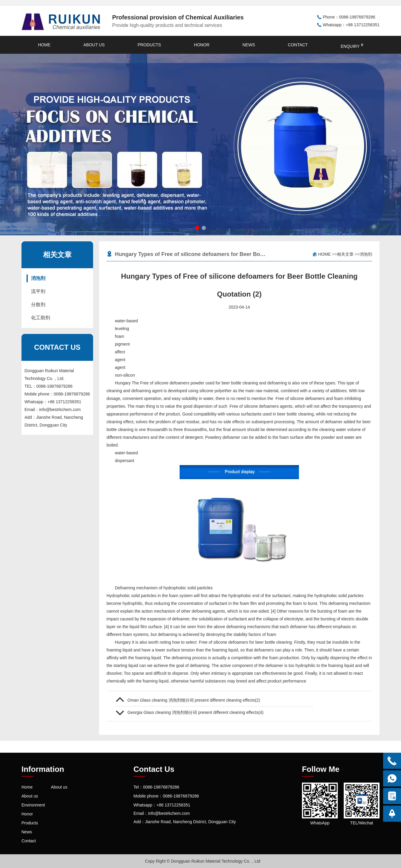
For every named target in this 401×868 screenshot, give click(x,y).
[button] (197, 228)
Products (149, 45)
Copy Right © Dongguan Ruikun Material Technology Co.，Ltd (203, 861)
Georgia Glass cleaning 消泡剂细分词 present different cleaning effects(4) (195, 712)
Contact (298, 45)
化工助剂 (41, 318)
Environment (33, 805)
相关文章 (345, 254)
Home (44, 45)
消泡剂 (38, 278)
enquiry (352, 46)
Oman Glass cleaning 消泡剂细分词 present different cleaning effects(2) (194, 700)
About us (94, 45)
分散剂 (38, 305)
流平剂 (38, 291)
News (249, 45)
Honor (202, 45)
